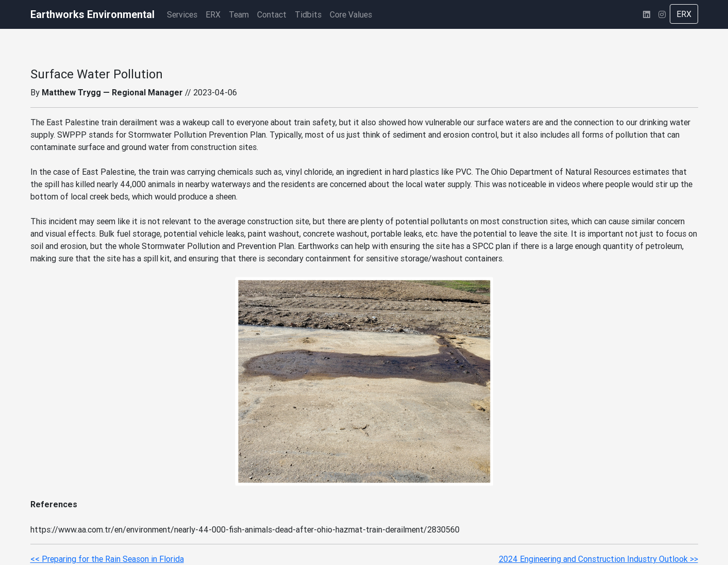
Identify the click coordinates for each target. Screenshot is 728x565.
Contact (272, 14)
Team (239, 14)
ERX (213, 14)
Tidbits (308, 14)
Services (182, 14)
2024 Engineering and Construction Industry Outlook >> (598, 559)
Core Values (351, 14)
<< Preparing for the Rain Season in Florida (107, 559)
